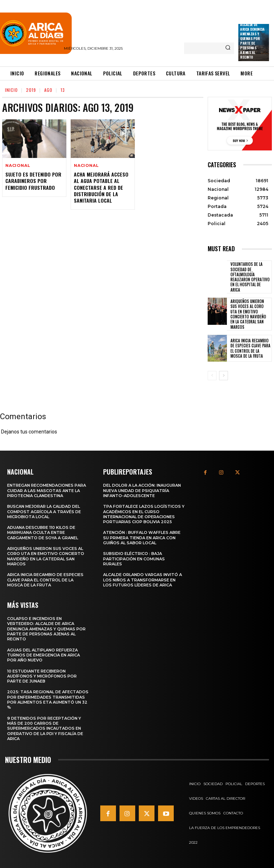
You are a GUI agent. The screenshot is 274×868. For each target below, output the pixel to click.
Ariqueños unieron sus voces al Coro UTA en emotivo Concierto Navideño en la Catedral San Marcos (248, 314)
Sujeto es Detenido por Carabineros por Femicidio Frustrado (33, 181)
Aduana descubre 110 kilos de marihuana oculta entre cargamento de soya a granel (43, 533)
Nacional (18, 166)
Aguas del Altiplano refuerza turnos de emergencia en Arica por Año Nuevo (44, 655)
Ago (48, 90)
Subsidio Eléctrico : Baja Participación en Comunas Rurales (134, 559)
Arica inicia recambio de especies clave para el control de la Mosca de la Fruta (250, 348)
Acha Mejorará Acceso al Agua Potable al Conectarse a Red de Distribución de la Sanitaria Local (101, 187)
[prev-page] (212, 376)
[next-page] (224, 376)
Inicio (11, 90)
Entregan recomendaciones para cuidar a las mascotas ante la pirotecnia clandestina (47, 490)
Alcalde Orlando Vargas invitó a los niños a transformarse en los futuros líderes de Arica (143, 580)
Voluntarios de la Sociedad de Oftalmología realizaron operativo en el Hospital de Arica (250, 277)
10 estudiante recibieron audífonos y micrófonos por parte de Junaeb (42, 676)
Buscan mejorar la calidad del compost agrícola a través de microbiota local (44, 512)
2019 (31, 90)
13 (63, 90)
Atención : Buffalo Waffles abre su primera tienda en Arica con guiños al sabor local (142, 538)
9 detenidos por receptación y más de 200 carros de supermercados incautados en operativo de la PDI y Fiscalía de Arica (45, 728)
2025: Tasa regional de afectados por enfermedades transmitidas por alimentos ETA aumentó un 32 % (48, 700)
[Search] (228, 48)
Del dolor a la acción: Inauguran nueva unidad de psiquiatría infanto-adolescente (142, 490)
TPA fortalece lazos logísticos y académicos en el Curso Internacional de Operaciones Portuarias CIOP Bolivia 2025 (144, 514)
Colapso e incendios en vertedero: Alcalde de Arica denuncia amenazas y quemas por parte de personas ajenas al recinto (252, 34)
